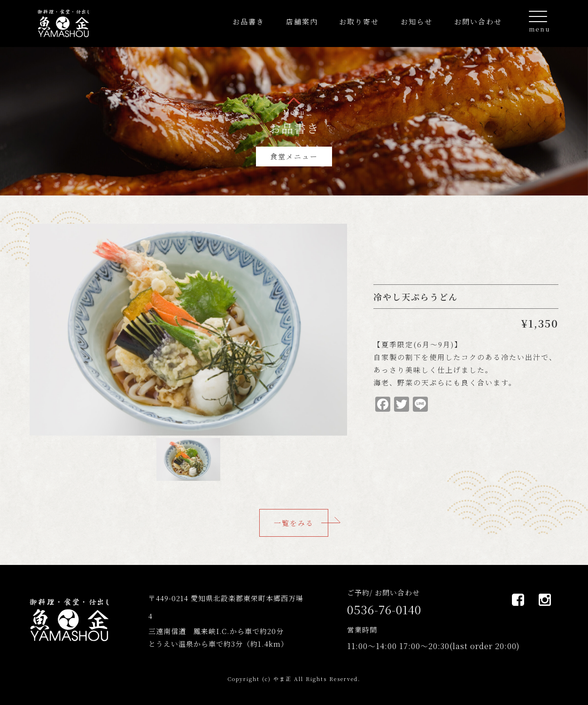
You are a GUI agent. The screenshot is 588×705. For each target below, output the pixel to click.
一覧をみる (294, 523)
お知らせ (417, 21)
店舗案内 (302, 21)
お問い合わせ (478, 21)
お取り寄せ (359, 21)
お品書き (248, 21)
